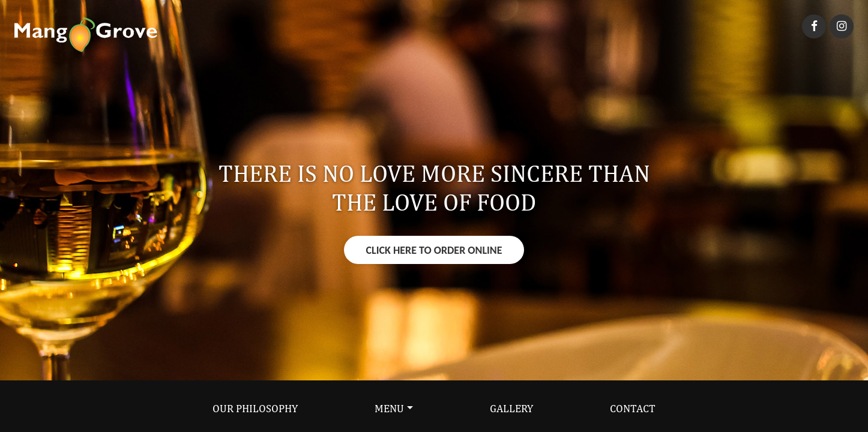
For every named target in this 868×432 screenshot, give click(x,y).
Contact (633, 408)
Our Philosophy (255, 408)
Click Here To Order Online (434, 250)
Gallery (511, 408)
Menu (389, 408)
